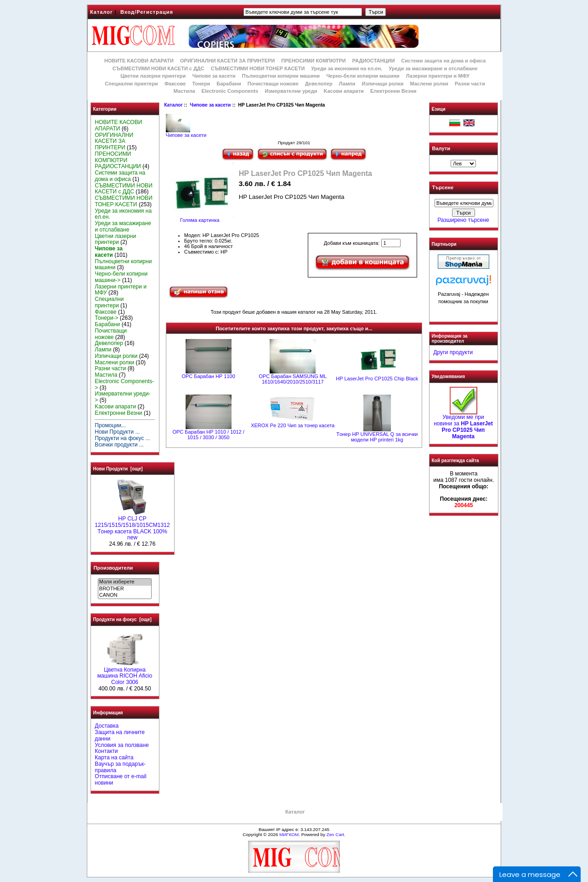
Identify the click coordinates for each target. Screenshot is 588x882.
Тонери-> (106, 318)
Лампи (347, 84)
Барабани (229, 84)
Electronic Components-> (124, 384)
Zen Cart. (336, 834)
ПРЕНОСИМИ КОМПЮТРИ (313, 61)
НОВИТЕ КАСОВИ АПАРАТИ (139, 61)
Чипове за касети (210, 105)
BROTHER (125, 589)
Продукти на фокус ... (122, 438)
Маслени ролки (429, 84)
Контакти (106, 751)
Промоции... (110, 425)
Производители (113, 568)
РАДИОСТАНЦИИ (373, 61)
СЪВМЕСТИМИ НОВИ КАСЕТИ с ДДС (158, 68)
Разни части (470, 84)
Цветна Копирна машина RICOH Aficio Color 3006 (125, 674)
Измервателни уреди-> (122, 397)
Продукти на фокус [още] (122, 619)
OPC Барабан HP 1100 (208, 376)
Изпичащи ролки (383, 84)
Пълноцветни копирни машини (281, 76)
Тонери (201, 84)
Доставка (107, 726)
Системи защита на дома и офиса (443, 61)
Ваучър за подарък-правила (120, 767)
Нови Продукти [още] (118, 469)
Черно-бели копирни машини (363, 76)
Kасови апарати (344, 91)
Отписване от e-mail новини (120, 780)
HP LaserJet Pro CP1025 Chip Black (377, 379)
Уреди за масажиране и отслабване (433, 68)
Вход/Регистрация (147, 12)
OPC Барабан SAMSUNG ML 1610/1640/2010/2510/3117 (293, 379)
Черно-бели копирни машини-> (121, 277)
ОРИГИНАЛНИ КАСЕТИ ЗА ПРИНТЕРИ (227, 61)
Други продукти (453, 352)
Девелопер (319, 84)
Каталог (102, 12)
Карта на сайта (114, 758)
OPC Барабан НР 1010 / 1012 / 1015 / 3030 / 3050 (208, 435)
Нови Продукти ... (117, 432)
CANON (125, 595)
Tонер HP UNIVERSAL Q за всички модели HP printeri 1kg (377, 437)
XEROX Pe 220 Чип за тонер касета (293, 425)
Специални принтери (131, 84)
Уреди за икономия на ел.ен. (347, 68)
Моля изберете (125, 582)
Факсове (175, 84)
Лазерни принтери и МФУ (438, 76)
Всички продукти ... (119, 445)
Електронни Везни (393, 91)
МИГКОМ (289, 834)
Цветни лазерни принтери (153, 76)
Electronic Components (230, 91)
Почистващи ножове (273, 84)
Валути (441, 148)
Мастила (184, 91)
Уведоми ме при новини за (463, 424)
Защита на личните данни (120, 735)
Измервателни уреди (291, 91)
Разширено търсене (463, 220)
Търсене (443, 188)
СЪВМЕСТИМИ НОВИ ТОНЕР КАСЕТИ (258, 68)
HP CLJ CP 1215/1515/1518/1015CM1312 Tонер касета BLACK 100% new (132, 526)
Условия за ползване (122, 745)
